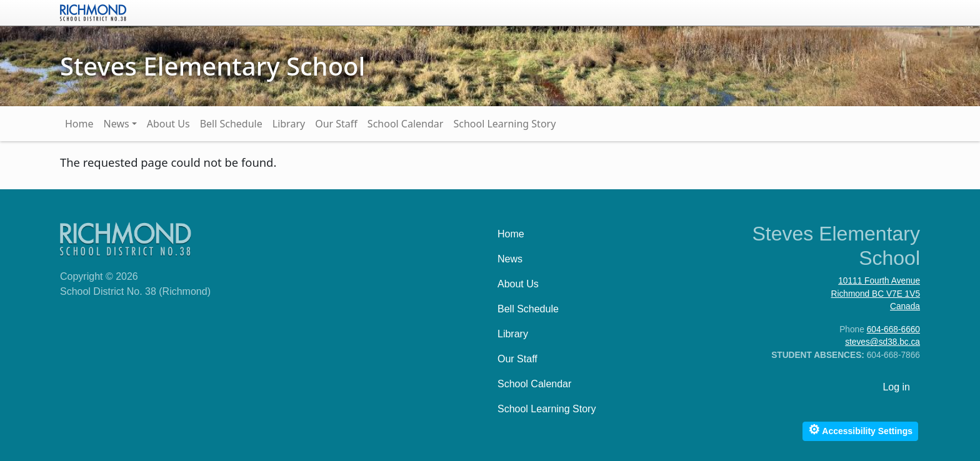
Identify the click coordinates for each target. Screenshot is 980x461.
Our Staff (336, 124)
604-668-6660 (893, 330)
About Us (168, 124)
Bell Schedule (231, 124)
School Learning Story (504, 124)
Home (79, 124)
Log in (896, 387)
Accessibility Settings (860, 429)
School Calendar (406, 124)
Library (289, 124)
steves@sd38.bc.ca (882, 342)
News (117, 124)
